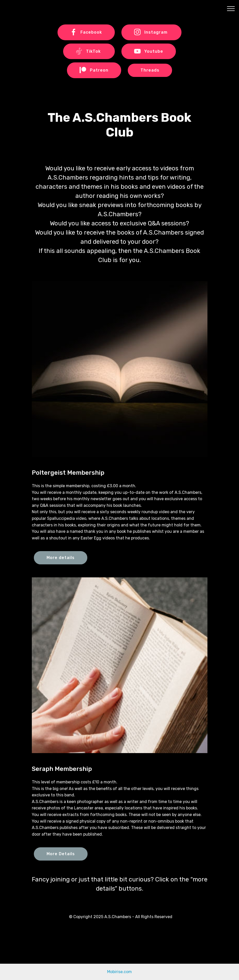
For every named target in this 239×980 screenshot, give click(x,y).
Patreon (94, 70)
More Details (61, 854)
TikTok (89, 51)
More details (61, 558)
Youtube (149, 51)
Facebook (86, 32)
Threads (150, 70)
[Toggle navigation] (231, 8)
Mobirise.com (119, 972)
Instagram (151, 32)
